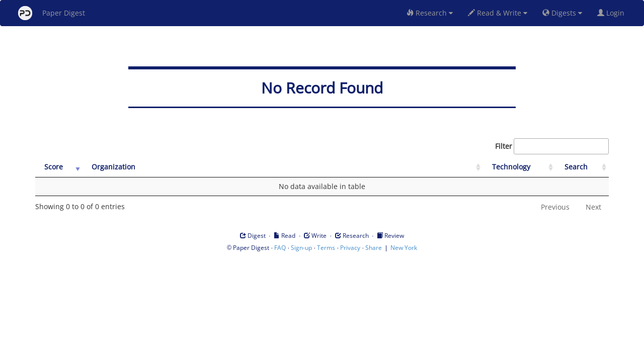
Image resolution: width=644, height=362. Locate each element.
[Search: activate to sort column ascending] (582, 167)
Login (613, 13)
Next (593, 207)
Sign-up (301, 248)
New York (404, 248)
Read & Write (498, 13)
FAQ (280, 248)
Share (374, 248)
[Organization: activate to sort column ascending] (283, 167)
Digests (562, 13)
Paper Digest (52, 13)
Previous (555, 207)
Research (430, 13)
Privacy (350, 248)
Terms (326, 248)
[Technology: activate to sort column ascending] (519, 167)
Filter (552, 146)
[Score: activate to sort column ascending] (59, 167)
